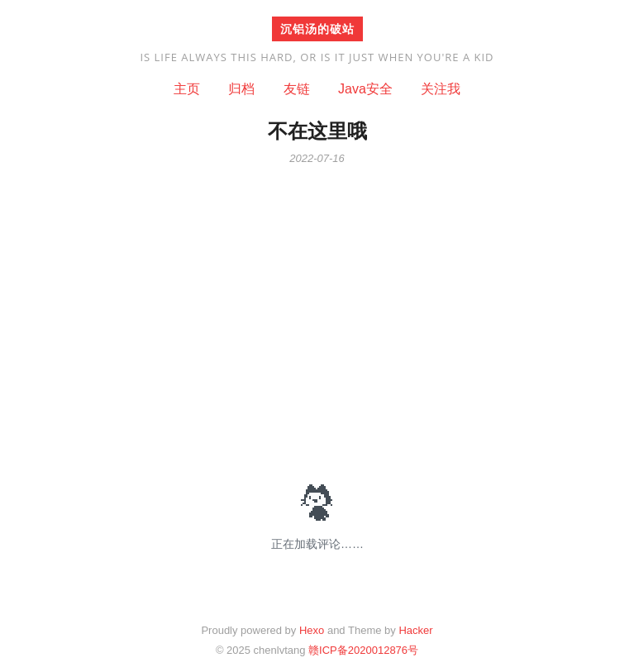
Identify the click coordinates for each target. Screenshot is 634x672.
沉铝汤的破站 (317, 29)
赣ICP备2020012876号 (363, 650)
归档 (241, 89)
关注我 (441, 89)
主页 (187, 89)
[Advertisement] (317, 313)
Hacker (415, 630)
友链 (297, 89)
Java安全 (365, 89)
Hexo (312, 630)
